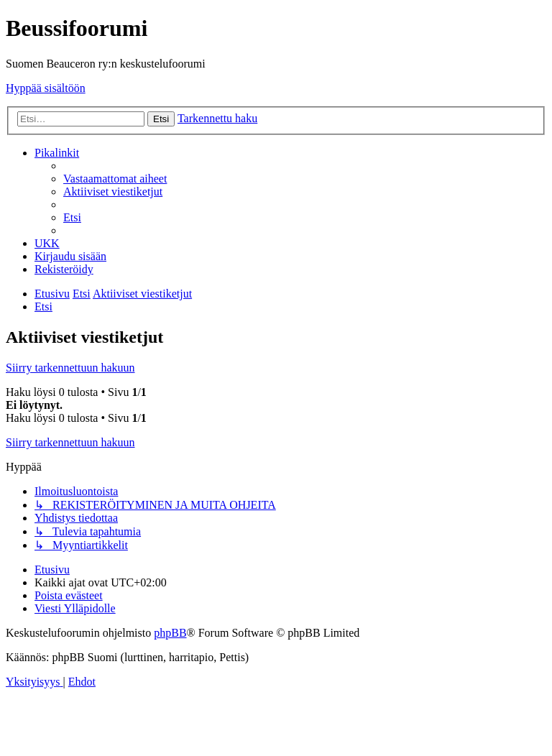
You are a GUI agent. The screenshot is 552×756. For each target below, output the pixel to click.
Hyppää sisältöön (46, 88)
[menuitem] (115, 179)
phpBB (170, 633)
